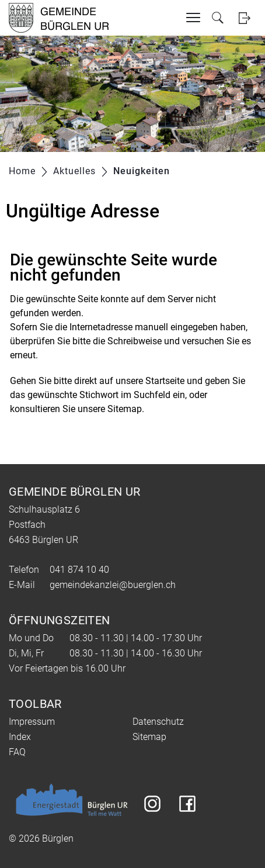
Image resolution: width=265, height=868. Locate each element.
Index (20, 737)
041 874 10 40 (79, 570)
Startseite (165, 381)
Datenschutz (158, 722)
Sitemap (149, 737)
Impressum (32, 722)
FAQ (17, 752)
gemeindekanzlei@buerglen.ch (113, 585)
